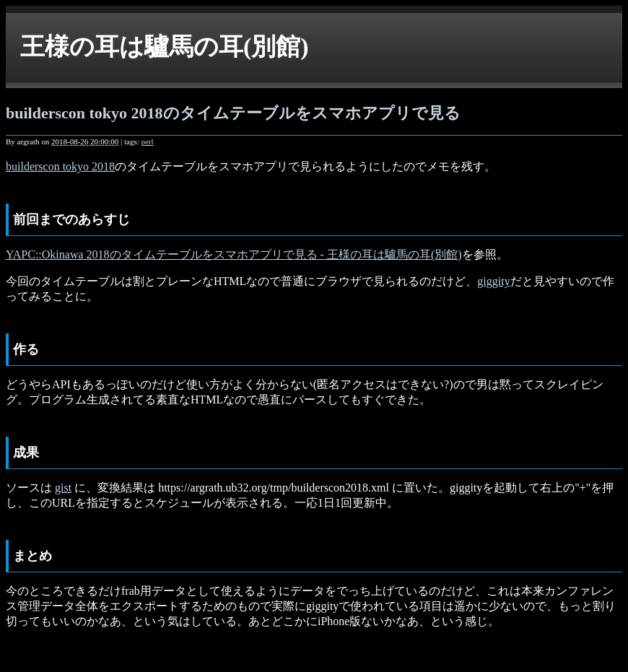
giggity (493, 281)
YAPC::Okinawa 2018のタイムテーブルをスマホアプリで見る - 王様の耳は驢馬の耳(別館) (234, 254)
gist (63, 488)
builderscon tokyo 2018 (60, 166)
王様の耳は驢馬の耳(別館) (165, 47)
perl (147, 141)
